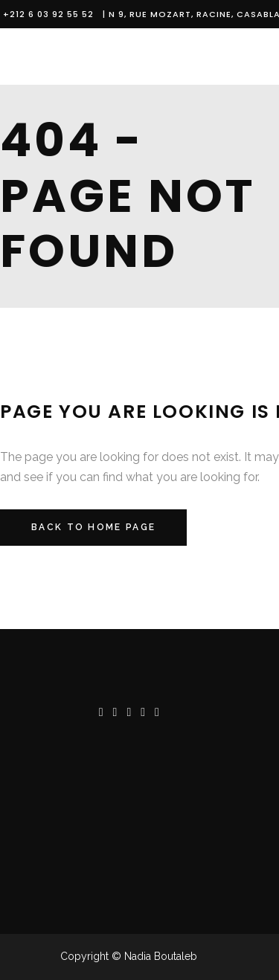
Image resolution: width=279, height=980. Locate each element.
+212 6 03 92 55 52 (51, 14)
